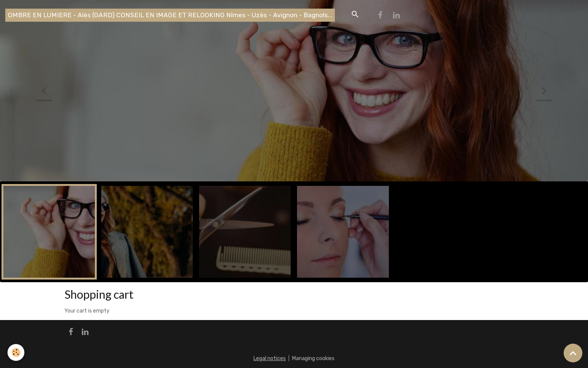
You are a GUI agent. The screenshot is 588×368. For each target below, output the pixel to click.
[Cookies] (16, 352)
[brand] (170, 15)
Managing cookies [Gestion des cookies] (313, 358)
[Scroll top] (573, 353)
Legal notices (270, 358)
